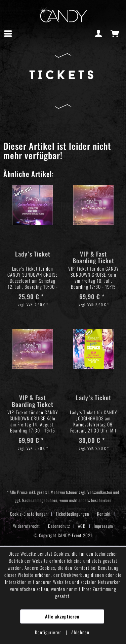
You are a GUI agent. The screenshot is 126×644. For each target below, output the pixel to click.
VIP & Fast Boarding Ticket (93, 257)
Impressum (103, 526)
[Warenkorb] (115, 34)
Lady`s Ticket (33, 254)
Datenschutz (59, 526)
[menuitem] (10, 34)
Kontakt (104, 514)
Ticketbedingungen (72, 514)
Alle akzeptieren (62, 616)
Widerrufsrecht (27, 526)
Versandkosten (100, 492)
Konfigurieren (49, 632)
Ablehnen (80, 632)
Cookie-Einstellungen (29, 514)
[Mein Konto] (99, 34)
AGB (82, 526)
